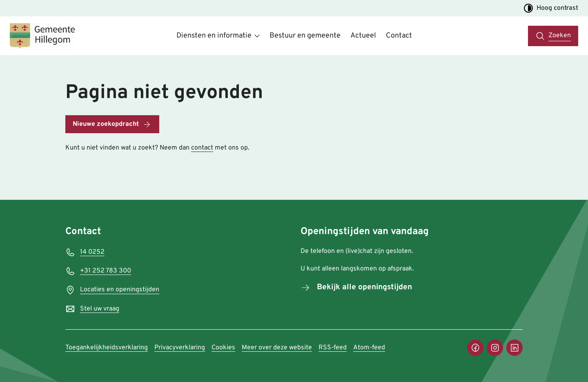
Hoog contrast (551, 8)
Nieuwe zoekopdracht (106, 124)
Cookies (223, 348)
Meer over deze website (277, 348)
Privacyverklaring (180, 348)
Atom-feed (369, 348)
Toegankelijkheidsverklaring (107, 348)
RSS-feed (333, 348)
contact (202, 148)
